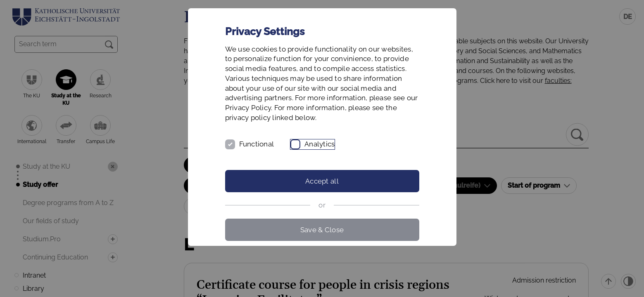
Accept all (322, 181)
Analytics (320, 144)
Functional (257, 144)
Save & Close (322, 230)
